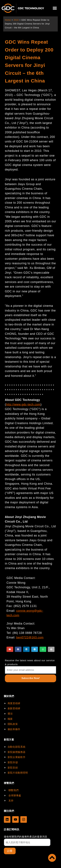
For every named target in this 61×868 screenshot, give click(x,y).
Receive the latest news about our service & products (30, 662)
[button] (55, 8)
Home (8, 20)
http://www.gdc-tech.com (23, 404)
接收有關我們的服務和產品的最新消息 (26, 837)
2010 (16, 20)
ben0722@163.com (30, 637)
